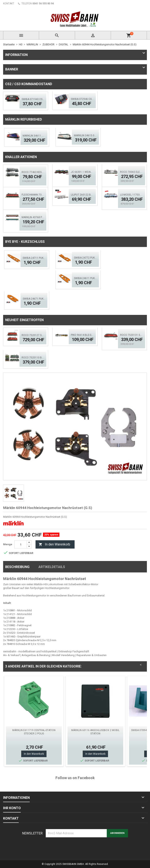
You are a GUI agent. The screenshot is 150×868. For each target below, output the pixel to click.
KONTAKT (9, 4)
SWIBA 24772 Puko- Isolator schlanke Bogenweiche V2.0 (85, 258)
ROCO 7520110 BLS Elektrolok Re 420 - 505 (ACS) (33, 358)
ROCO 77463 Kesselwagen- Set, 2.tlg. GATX (33, 172)
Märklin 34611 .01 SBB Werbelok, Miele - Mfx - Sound (34, 136)
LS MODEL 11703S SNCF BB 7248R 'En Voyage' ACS (132, 195)
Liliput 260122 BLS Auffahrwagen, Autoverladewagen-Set (82, 195)
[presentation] (77, 847)
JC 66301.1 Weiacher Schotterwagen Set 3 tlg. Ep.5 (82, 172)
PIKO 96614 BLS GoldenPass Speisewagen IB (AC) (82, 335)
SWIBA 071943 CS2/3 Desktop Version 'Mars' (33, 99)
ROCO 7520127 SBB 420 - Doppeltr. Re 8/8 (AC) (33, 335)
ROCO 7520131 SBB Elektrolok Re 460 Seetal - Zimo (132, 335)
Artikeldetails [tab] (52, 567)
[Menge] (21, 544)
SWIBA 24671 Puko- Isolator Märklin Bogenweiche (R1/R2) (34, 299)
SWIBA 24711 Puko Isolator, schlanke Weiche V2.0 (34, 258)
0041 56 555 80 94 (43, 4)
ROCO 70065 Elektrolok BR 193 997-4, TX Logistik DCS (132, 172)
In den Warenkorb (54, 545)
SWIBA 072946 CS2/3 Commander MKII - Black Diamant (82, 99)
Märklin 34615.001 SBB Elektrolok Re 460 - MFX (85, 135)
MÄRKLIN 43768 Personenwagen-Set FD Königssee (33, 217)
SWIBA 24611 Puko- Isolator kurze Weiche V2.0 (85, 278)
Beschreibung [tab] (17, 567)
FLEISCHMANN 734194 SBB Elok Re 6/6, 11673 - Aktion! (33, 195)
